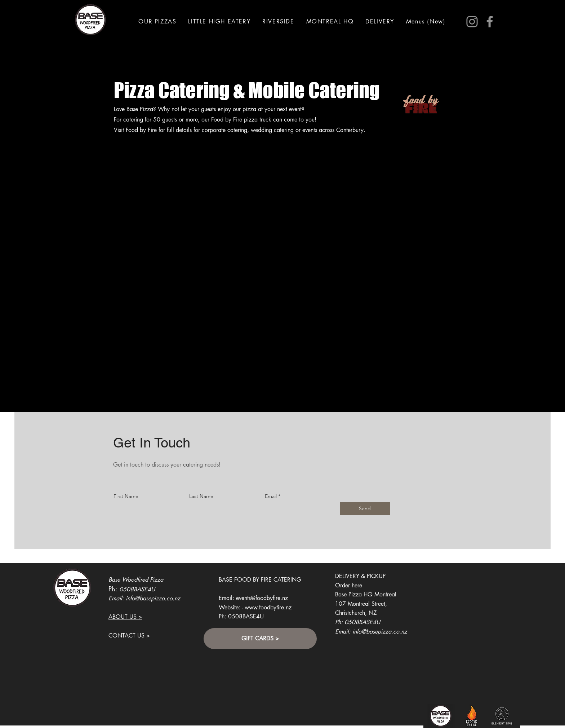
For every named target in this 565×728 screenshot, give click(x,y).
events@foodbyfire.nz (262, 598)
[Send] (365, 509)
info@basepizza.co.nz (153, 598)
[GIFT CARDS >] (260, 639)
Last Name (201, 496)
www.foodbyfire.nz (268, 607)
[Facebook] (490, 22)
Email (271, 496)
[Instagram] (472, 22)
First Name (126, 496)
